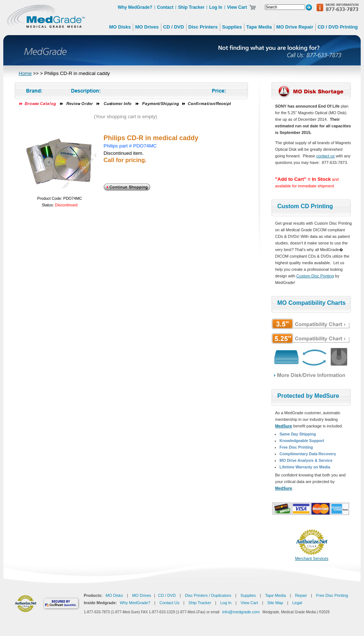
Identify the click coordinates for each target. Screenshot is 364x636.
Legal (297, 603)
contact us (326, 156)
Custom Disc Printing (315, 276)
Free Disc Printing (332, 595)
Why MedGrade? (135, 7)
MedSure (284, 426)
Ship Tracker (191, 7)
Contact (165, 7)
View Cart (237, 7)
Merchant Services (312, 558)
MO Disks (114, 595)
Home (25, 73)
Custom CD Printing (305, 206)
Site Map (275, 603)
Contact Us (169, 603)
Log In (216, 7)
